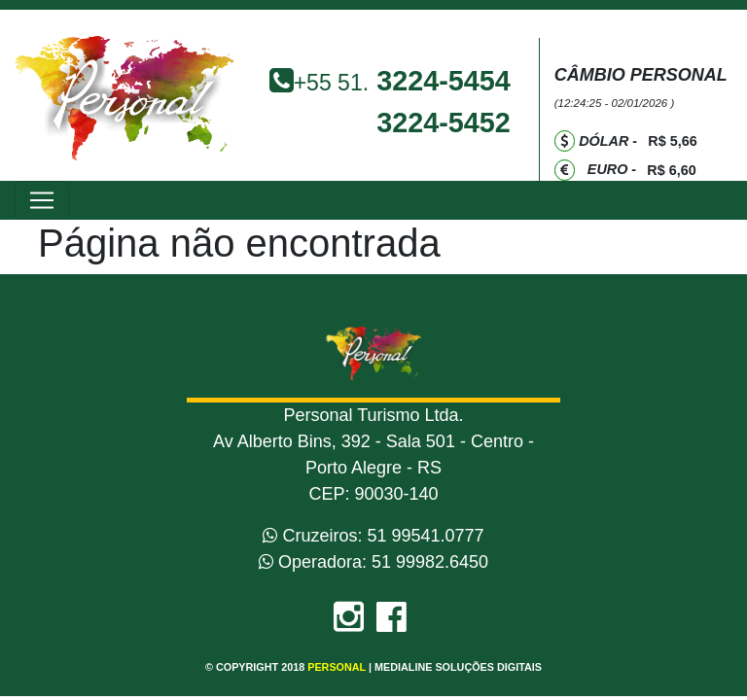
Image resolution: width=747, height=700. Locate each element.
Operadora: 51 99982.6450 (373, 562)
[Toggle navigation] (42, 200)
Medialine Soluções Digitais (458, 667)
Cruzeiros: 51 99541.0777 (373, 536)
